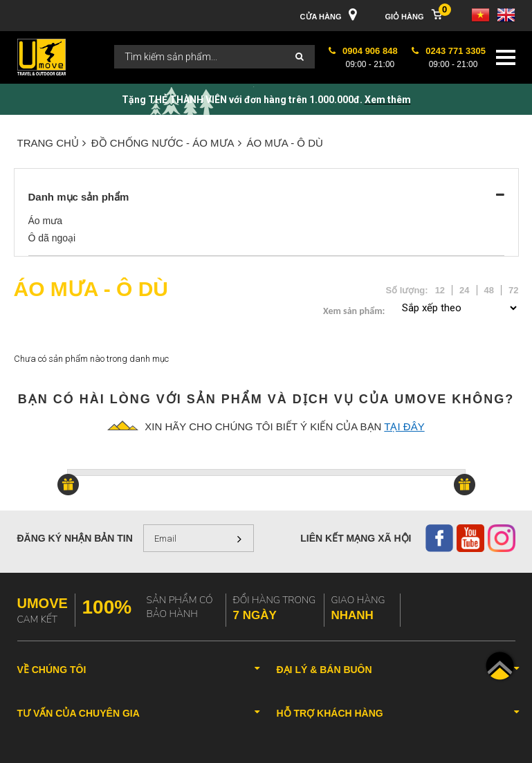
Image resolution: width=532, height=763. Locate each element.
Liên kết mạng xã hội (356, 538)
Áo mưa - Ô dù (285, 143)
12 (440, 290)
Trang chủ (52, 143)
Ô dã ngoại (52, 238)
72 (513, 290)
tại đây (404, 426)
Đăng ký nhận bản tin (75, 538)
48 (489, 290)
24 (464, 290)
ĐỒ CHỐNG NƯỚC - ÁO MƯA (166, 143)
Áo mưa (45, 221)
